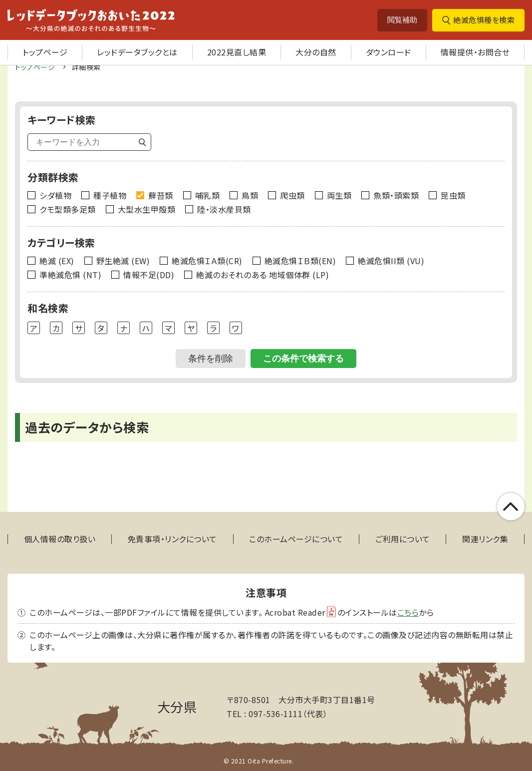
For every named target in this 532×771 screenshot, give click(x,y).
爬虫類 (292, 195)
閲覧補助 (402, 20)
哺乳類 (208, 195)
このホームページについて (296, 539)
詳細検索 (86, 67)
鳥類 (250, 195)
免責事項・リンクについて (172, 539)
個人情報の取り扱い (60, 539)
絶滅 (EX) (57, 261)
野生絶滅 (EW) (123, 261)
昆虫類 (453, 195)
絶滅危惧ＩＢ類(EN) (300, 261)
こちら (408, 612)
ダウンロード (389, 52)
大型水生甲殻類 (147, 209)
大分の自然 (316, 52)
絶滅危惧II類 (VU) (391, 261)
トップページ (45, 52)
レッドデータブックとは (137, 52)
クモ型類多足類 (68, 209)
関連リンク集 (485, 539)
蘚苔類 (161, 195)
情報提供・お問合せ (475, 52)
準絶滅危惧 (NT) (70, 275)
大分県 (177, 706)
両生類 (339, 195)
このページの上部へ (511, 507)
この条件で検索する (303, 359)
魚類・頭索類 (396, 195)
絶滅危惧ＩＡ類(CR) (207, 261)
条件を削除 (211, 359)
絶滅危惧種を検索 (484, 20)
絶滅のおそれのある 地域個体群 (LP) (263, 275)
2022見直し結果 (237, 52)
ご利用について (403, 539)
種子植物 (110, 195)
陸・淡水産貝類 (224, 209)
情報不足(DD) (149, 275)
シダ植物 (55, 195)
